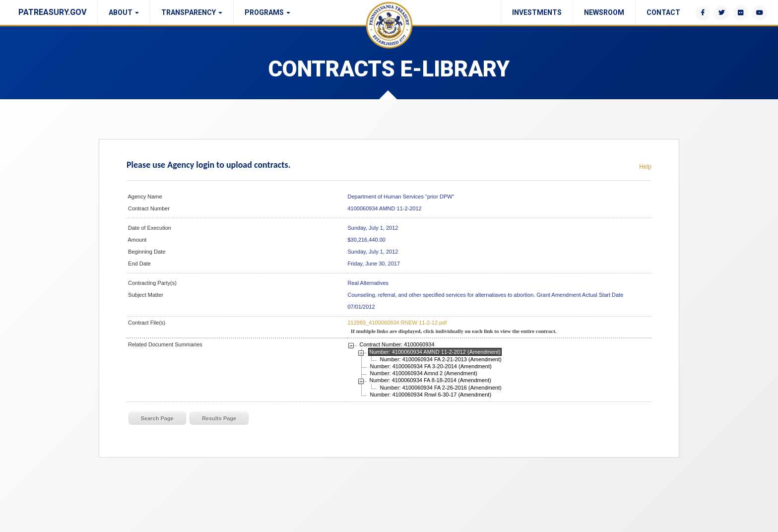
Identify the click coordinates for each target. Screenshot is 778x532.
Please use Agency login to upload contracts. (208, 165)
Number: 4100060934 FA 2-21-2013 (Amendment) (440, 359)
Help (645, 167)
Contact (663, 12)
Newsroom (604, 12)
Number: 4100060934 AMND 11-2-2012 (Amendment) (435, 352)
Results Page (219, 418)
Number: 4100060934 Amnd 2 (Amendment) (423, 373)
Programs (267, 12)
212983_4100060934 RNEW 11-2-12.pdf (397, 323)
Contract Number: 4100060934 (397, 344)
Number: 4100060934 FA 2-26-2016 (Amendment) (440, 388)
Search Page (157, 418)
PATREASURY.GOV (52, 12)
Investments (537, 12)
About (124, 12)
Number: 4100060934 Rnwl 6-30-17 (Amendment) (430, 395)
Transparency (192, 12)
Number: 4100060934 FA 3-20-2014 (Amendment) (430, 366)
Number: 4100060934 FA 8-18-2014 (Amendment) (430, 380)
